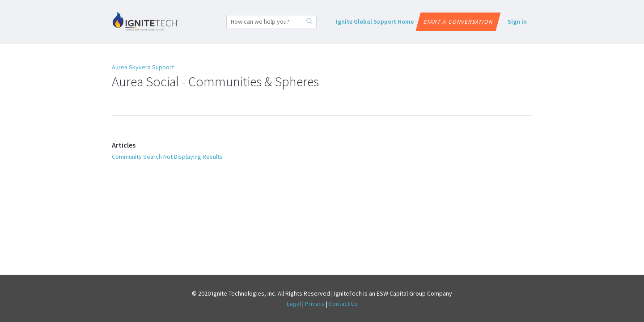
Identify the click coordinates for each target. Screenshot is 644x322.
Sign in (517, 21)
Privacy (315, 304)
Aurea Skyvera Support (143, 67)
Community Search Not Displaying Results (167, 157)
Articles (124, 145)
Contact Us (343, 304)
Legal (294, 304)
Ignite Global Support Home (375, 21)
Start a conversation (458, 22)
